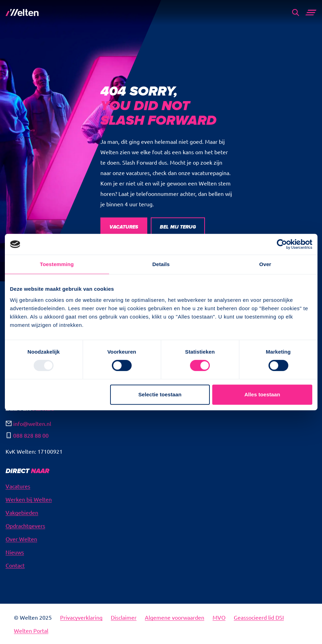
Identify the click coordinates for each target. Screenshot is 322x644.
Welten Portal (31, 630)
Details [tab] (161, 264)
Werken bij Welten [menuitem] (29, 499)
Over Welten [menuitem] (21, 539)
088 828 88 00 (31, 435)
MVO (219, 617)
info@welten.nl (32, 423)
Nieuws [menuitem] (15, 552)
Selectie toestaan (160, 394)
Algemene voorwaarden (175, 617)
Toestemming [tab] (57, 264)
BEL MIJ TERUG (178, 227)
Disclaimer (124, 617)
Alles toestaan (262, 394)
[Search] (296, 13)
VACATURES (124, 227)
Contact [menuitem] (15, 565)
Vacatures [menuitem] (18, 486)
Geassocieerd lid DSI (259, 617)
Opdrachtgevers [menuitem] (25, 526)
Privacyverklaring (81, 617)
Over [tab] (265, 264)
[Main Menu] (311, 13)
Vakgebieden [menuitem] (22, 512)
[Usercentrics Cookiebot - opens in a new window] (282, 244)
